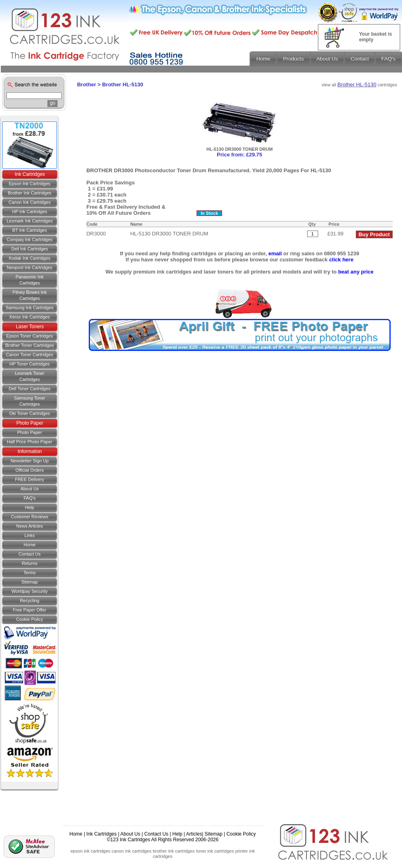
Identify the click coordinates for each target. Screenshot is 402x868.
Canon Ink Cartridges (30, 202)
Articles (194, 834)
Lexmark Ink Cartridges (30, 221)
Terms (30, 573)
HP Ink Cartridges (30, 212)
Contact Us (156, 834)
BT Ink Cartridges (29, 230)
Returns (30, 563)
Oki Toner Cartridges (30, 413)
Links (30, 535)
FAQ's (30, 498)
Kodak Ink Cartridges (30, 258)
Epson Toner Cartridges (29, 336)
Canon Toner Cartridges (30, 355)
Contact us (30, 554)
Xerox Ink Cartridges (30, 317)
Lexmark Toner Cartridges (30, 376)
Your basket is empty (375, 37)
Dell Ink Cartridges (30, 249)
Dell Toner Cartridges (29, 389)
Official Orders (30, 470)
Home (29, 545)
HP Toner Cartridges (29, 364)
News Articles (30, 526)
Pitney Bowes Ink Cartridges (30, 295)
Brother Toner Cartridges (30, 345)
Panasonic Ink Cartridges (29, 280)
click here (341, 260)
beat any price (356, 272)
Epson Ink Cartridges (30, 184)
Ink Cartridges (30, 174)
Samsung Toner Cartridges (30, 401)
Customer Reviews (30, 517)
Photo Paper (30, 423)
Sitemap (30, 582)
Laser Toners (30, 327)
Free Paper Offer (30, 610)
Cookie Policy (30, 619)
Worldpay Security (29, 591)
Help (30, 507)
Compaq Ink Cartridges (29, 239)
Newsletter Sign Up (30, 461)
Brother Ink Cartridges (30, 193)
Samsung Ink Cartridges (30, 308)
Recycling (30, 601)
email (275, 253)
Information (30, 451)
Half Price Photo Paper (30, 442)
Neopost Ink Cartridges (30, 267)
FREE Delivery (30, 479)
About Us (29, 489)
